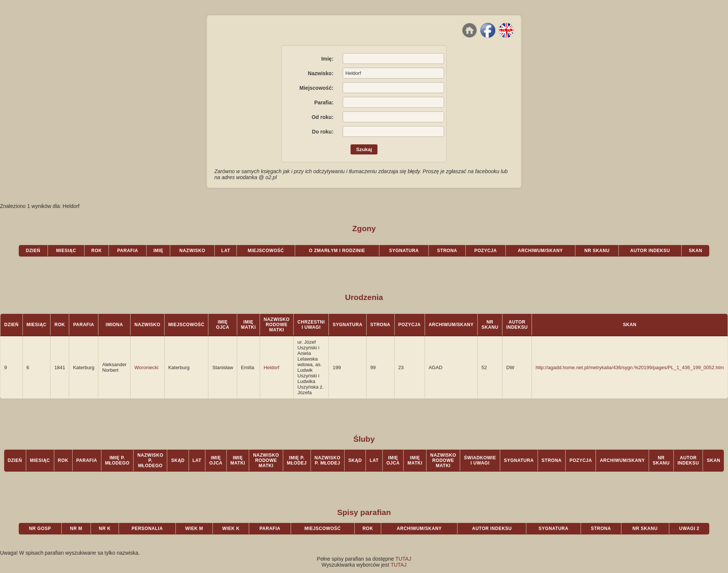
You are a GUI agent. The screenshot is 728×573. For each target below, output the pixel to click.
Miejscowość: (316, 88)
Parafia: (324, 102)
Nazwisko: (321, 73)
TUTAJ (403, 559)
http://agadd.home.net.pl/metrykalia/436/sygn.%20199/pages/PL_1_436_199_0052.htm (630, 367)
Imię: (328, 59)
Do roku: (323, 132)
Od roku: (322, 117)
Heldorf (272, 367)
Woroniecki (146, 367)
